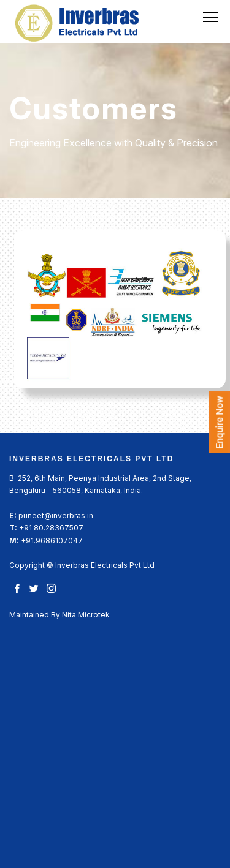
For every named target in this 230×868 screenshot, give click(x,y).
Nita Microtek (86, 615)
